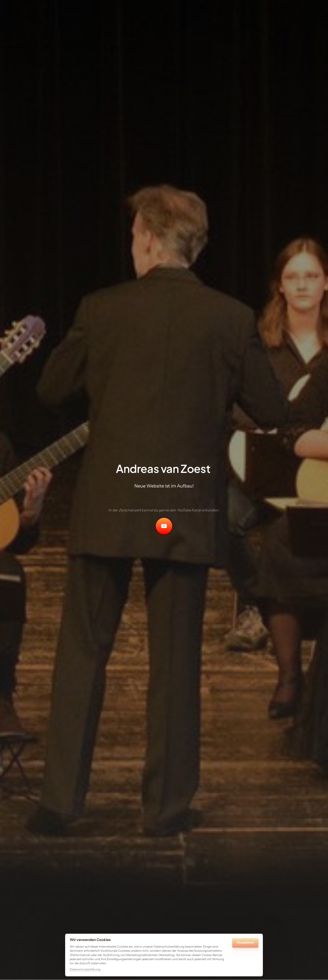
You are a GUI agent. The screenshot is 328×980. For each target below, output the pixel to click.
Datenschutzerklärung (85, 969)
